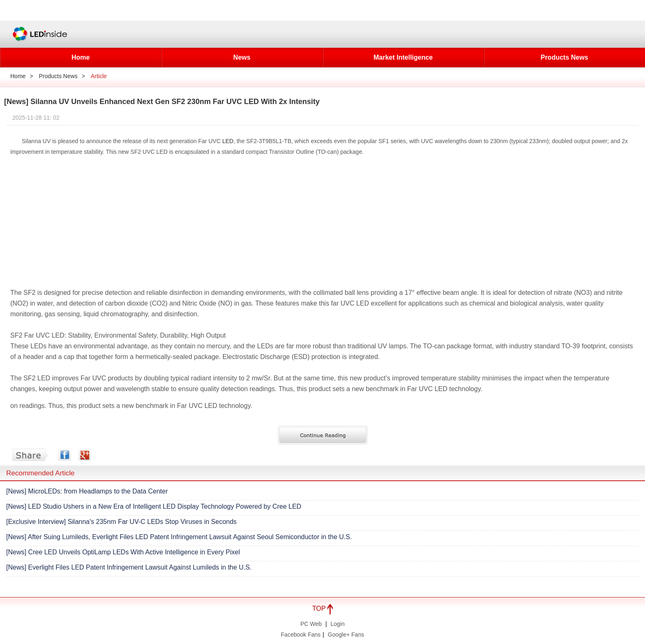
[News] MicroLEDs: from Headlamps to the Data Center (87, 491)
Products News (564, 57)
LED (228, 141)
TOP (322, 608)
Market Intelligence (403, 57)
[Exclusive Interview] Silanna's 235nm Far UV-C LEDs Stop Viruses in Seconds (121, 522)
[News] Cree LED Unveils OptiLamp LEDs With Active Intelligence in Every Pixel (123, 552)
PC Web (311, 624)
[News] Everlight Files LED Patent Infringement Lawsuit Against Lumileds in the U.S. (129, 567)
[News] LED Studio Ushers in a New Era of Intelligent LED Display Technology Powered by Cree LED (154, 506)
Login (338, 624)
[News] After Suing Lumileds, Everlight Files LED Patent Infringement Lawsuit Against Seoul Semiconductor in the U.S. (179, 537)
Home (81, 57)
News (242, 57)
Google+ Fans (346, 635)
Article (99, 76)
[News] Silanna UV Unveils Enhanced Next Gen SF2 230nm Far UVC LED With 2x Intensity (162, 102)
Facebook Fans (301, 635)
